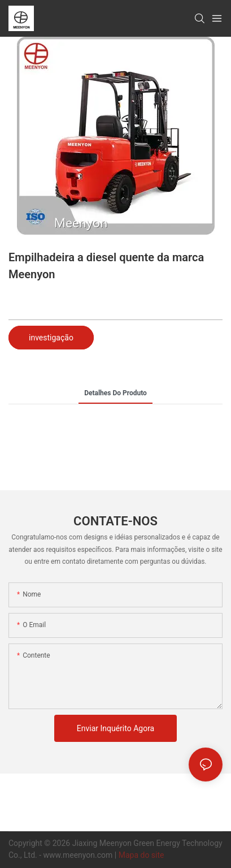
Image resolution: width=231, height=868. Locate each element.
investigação (51, 338)
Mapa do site (141, 855)
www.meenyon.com (79, 855)
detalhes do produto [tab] (115, 393)
